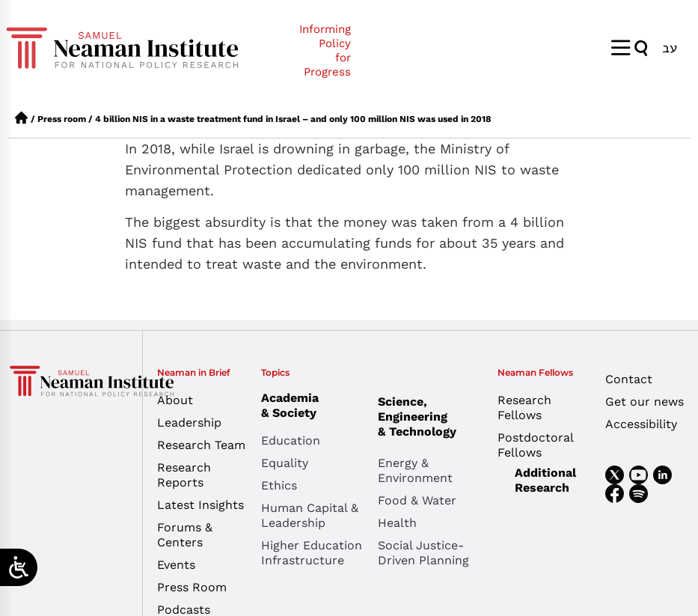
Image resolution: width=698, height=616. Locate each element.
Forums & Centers (185, 535)
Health (397, 523)
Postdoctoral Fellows (535, 445)
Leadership (189, 423)
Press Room (192, 587)
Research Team (201, 445)
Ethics (279, 485)
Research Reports (184, 475)
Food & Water (417, 500)
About (175, 400)
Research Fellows (524, 408)
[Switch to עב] (670, 48)
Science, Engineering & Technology (436, 417)
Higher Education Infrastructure (312, 553)
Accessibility (641, 424)
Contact (629, 379)
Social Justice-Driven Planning (423, 553)
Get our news (645, 402)
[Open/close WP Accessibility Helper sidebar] (19, 567)
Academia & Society (294, 405)
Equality (285, 463)
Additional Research (545, 480)
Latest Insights (200, 505)
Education (291, 440)
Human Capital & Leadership (310, 515)
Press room (62, 119)
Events (176, 565)
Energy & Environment (415, 470)
